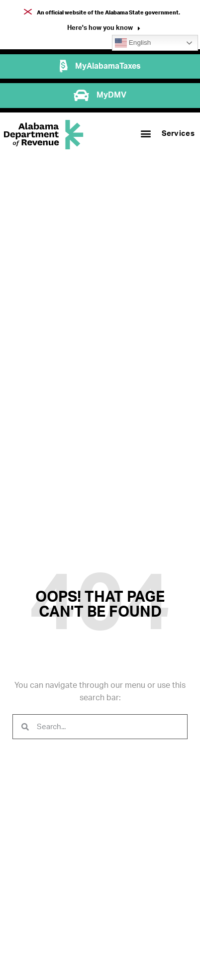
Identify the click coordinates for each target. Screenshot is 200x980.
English (133, 43)
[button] (104, 29)
